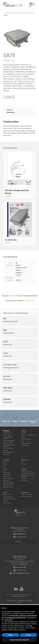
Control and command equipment (9, 445)
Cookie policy (29, 601)
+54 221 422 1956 (21, 567)
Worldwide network (26, 497)
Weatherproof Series (8, 452)
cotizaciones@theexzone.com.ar (21, 573)
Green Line (24, 479)
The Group (6, 462)
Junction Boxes (21, 13)
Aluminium (30, 13)
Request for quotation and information (28, 476)
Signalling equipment (9, 441)
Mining (23, 437)
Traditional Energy (26, 443)
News (5, 492)
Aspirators (6, 450)
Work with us (7, 477)
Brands (5, 464)
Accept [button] (28, 635)
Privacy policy (21, 601)
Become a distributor (8, 479)
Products (13, 13)
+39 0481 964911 (21, 534)
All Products (6, 454)
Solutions (24, 460)
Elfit (4, 466)
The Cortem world (8, 497)
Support (24, 469)
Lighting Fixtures (8, 433)
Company (6, 460)
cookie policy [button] (8, 620)
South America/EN (15, 4)
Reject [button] (11, 635)
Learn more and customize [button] (19, 640)
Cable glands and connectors (8, 438)
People (5, 470)
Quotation (8, 97)
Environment (6, 472)
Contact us (25, 492)
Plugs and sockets (8, 443)
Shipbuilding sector (26, 439)
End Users (24, 464)
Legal (19, 602)
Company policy (7, 474)
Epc (22, 462)
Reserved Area (25, 481)
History (5, 468)
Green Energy (25, 445)
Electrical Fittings (8, 448)
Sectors (24, 431)
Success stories (7, 503)
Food (22, 441)
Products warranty (26, 471)
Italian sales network (27, 494)
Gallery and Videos (8, 487)
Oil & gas (24, 433)
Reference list (7, 481)
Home (7, 13)
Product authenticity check (28, 473)
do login (12, 296)
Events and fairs (7, 494)
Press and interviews (8, 485)
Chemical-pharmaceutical (28, 435)
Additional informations (9, 499)
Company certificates (9, 483)
